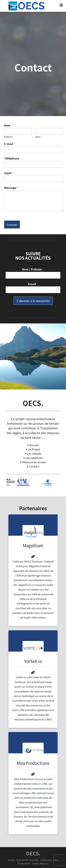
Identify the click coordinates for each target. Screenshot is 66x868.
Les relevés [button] (33, 453)
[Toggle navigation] (61, 6)
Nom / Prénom (33, 269)
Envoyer (12, 225)
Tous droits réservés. (28, 860)
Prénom (8, 137)
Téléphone (12, 158)
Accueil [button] (33, 445)
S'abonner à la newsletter (33, 301)
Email (33, 284)
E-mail (10, 144)
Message (11, 188)
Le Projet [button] (33, 449)
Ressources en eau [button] (33, 462)
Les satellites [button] (33, 458)
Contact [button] (33, 466)
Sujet (9, 173)
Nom (8, 125)
